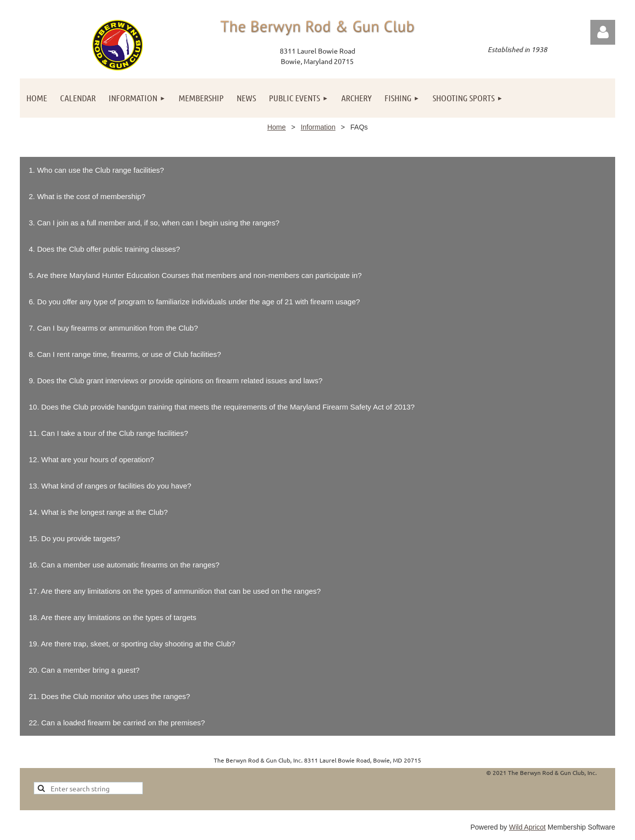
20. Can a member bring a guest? (84, 670)
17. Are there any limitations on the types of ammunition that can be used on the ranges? (175, 591)
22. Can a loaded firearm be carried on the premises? (117, 723)
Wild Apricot (527, 827)
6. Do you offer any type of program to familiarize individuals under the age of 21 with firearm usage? (194, 302)
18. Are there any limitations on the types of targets (113, 617)
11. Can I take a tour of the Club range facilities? (108, 433)
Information (318, 127)
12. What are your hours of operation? (92, 459)
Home (277, 127)
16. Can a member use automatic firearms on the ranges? (124, 565)
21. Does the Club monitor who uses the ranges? (109, 696)
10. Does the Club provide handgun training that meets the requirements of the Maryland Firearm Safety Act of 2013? (222, 407)
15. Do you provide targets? (74, 538)
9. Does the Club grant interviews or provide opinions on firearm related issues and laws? (176, 381)
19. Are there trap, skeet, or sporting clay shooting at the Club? (132, 644)
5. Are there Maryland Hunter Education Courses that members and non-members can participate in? (195, 275)
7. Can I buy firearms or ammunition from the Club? (113, 328)
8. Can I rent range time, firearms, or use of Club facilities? (125, 354)
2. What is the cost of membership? (87, 196)
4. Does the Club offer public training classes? (104, 249)
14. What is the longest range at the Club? (98, 512)
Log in (603, 32)
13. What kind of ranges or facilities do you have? (110, 486)
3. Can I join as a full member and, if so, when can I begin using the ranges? (154, 223)
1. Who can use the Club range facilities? (96, 170)
